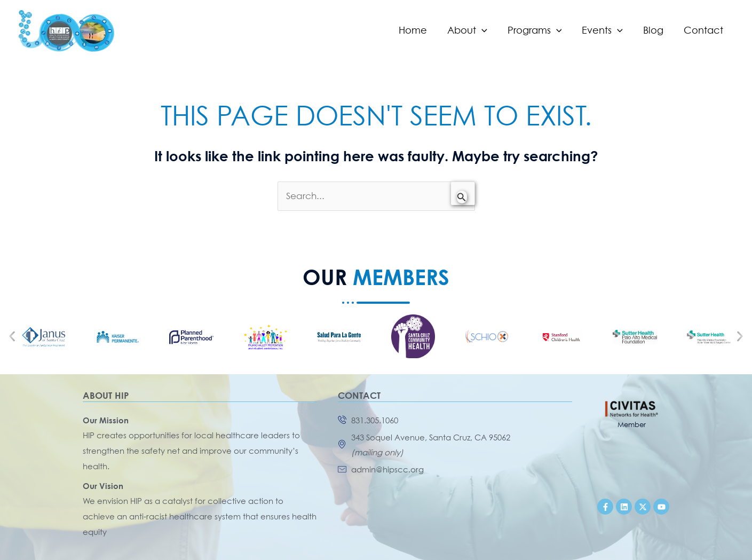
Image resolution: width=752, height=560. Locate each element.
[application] (486, 30)
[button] (12, 337)
